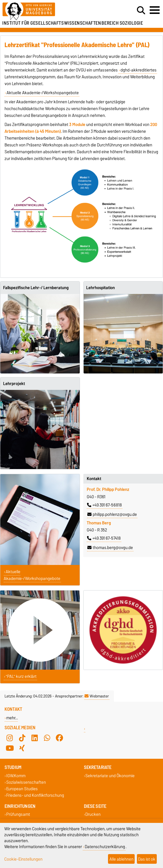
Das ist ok (147, 859)
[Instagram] (10, 738)
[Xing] (22, 748)
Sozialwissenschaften (26, 782)
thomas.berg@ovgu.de (110, 548)
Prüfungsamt (18, 815)
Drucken (93, 815)
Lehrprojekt (14, 384)
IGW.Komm (16, 776)
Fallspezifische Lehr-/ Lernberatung (36, 288)
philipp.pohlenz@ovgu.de (112, 514)
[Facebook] (60, 738)
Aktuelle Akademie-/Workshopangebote (43, 93)
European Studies (22, 789)
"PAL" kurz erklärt (21, 676)
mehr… (12, 718)
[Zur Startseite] (50, 11)
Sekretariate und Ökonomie (110, 776)
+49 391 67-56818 (104, 505)
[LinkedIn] (35, 738)
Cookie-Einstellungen (23, 859)
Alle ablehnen (121, 859)
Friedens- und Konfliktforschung (35, 796)
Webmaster (97, 696)
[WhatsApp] (47, 738)
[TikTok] (22, 738)
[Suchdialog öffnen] (141, 10)
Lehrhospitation (100, 288)
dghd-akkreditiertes (138, 70)
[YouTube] (10, 748)
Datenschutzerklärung (105, 847)
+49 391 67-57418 (104, 538)
